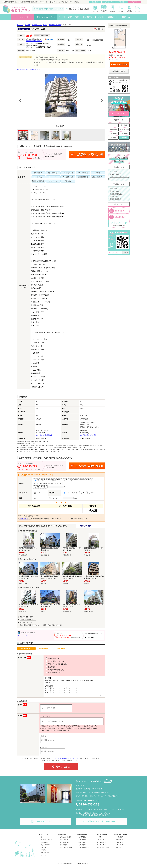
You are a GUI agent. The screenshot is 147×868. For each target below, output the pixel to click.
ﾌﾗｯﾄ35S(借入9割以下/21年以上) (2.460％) (78, 480)
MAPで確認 (49, 39)
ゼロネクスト (23, 635)
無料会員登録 (45, 855)
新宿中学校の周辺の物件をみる (53, 625)
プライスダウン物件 (66, 850)
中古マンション (37, 25)
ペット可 (113, 125)
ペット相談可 (64, 842)
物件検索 (95, 2)
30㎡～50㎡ (120, 842)
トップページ (45, 839)
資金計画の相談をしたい (51, 670)
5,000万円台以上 (84, 850)
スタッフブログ (46, 847)
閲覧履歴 (121, 2)
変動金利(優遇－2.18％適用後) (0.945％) (48, 480)
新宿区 (45, 25)
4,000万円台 (82, 847)
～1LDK (100, 839)
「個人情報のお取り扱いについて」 (66, 761)
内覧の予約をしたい (50, 673)
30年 (75, 493)
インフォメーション (47, 842)
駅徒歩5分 (124, 125)
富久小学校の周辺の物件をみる (29, 625)
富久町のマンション (26, 622)
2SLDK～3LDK (102, 844)
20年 (91, 493)
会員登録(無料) (24, 519)
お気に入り (108, 2)
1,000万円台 (113, 134)
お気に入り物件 (85, 526)
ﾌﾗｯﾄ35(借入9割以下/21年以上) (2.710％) (48, 483)
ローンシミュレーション (121, 83)
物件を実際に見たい (50, 658)
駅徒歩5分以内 (64, 844)
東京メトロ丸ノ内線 (55, 25)
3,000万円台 (113, 138)
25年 (83, 493)
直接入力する (40, 487)
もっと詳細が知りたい (51, 661)
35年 (66, 493)
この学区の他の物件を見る (44, 435)
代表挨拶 (44, 852)
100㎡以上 (119, 850)
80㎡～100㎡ (120, 847)
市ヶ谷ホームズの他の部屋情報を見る (28, 69)
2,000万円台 (124, 134)
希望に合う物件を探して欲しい (54, 664)
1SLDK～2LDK (102, 842)
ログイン (44, 857)
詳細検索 (124, 138)
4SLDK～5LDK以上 (103, 850)
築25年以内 (113, 129)
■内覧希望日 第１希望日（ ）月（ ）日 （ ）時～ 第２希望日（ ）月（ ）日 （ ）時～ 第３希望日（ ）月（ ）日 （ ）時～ (72, 691)
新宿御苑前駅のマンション (28, 620)
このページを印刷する (120, 80)
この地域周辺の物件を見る (34, 41)
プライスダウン (124, 129)
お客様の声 (44, 844)
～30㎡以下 (120, 839)
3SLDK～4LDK (102, 847)
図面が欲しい (47, 667)
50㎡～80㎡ (120, 844)
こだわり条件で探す (66, 839)
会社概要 (44, 850)
